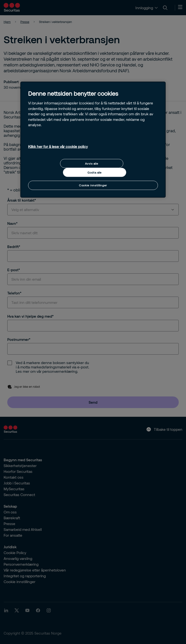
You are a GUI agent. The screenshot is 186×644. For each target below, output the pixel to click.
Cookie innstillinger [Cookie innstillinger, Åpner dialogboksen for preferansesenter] (93, 185)
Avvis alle (92, 163)
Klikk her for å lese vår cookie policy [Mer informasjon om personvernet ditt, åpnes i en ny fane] (58, 146)
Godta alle (95, 172)
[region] (93, 139)
